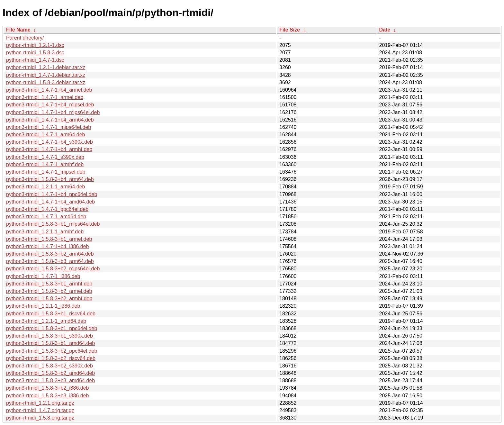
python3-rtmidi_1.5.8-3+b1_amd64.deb (50, 343)
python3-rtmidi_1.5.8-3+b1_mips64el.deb (53, 224)
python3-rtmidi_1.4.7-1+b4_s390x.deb (50, 142)
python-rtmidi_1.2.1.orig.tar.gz (40, 403)
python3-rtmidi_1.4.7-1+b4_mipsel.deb (50, 105)
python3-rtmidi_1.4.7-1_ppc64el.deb (47, 209)
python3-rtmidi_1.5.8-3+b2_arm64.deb (50, 254)
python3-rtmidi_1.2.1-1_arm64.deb (45, 187)
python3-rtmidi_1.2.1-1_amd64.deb (46, 321)
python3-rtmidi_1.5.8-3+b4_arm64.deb (50, 179)
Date (385, 30)
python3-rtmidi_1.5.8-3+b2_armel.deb (49, 291)
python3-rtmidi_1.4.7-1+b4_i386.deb (48, 246)
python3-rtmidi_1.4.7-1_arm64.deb (45, 135)
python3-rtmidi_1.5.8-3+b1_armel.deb (49, 239)
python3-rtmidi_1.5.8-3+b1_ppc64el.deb (52, 328)
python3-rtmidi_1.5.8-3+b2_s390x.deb (50, 366)
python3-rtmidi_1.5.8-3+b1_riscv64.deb (51, 314)
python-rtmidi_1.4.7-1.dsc (35, 60)
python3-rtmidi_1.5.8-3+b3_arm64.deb (50, 261)
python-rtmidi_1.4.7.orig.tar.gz (40, 410)
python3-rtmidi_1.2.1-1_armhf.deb (45, 232)
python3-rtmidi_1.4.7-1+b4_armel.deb (49, 90)
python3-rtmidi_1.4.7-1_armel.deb (45, 97)
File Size (290, 30)
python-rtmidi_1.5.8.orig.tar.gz (40, 418)
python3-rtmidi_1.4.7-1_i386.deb (43, 276)
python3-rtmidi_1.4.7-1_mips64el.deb (49, 127)
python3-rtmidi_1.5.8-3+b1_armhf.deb (49, 284)
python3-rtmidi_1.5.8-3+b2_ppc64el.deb (52, 351)
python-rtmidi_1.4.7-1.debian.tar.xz (46, 75)
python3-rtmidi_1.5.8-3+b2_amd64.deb (50, 373)
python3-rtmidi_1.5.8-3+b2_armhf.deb (49, 298)
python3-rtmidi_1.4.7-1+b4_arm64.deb (50, 120)
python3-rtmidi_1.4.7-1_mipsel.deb (46, 172)
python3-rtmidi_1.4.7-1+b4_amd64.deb (50, 202)
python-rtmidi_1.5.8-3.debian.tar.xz (46, 82)
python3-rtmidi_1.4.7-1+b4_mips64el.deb (53, 112)
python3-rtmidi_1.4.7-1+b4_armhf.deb (49, 149)
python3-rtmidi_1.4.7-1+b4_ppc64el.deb (52, 194)
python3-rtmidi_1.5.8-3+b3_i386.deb (48, 396)
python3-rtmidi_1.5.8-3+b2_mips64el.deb (53, 269)
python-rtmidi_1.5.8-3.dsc (35, 53)
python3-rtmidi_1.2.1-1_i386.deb (43, 306)
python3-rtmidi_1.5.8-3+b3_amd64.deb (50, 380)
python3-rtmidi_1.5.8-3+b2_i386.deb (48, 388)
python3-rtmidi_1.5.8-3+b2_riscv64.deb (51, 358)
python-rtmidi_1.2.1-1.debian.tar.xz (46, 67)
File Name (18, 30)
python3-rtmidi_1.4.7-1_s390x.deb (45, 157)
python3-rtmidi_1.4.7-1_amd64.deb (46, 217)
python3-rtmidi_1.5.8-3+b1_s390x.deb (50, 336)
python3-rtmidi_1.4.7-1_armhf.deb (45, 164)
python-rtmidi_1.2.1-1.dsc (35, 45)
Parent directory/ (25, 38)
